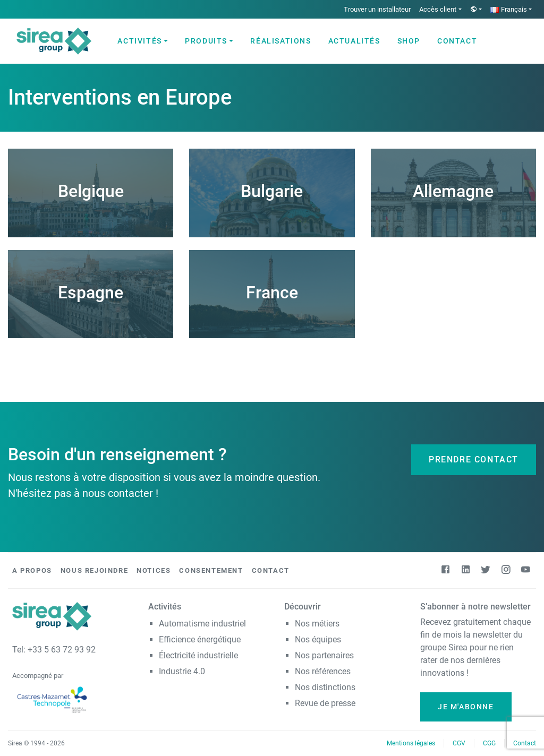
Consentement (211, 570)
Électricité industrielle (198, 655)
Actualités (354, 41)
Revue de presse (325, 703)
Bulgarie (272, 191)
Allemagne (453, 191)
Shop (409, 41)
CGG (489, 743)
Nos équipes (318, 639)
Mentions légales (411, 743)
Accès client (438, 9)
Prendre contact (474, 459)
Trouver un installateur (377, 9)
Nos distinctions (325, 687)
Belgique (91, 191)
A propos (32, 570)
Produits (206, 41)
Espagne (91, 293)
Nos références (323, 671)
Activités (139, 41)
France (272, 293)
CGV (459, 743)
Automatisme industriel (202, 624)
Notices (154, 570)
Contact (457, 41)
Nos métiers (317, 624)
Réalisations (280, 41)
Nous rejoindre (94, 570)
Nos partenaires (324, 655)
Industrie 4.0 (182, 671)
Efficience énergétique (200, 639)
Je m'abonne (466, 707)
